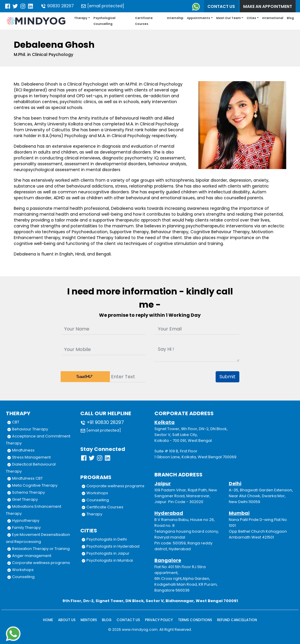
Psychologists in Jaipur (105, 553)
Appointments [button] (198, 18)
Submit (227, 377)
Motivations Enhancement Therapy (34, 510)
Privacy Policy (159, 620)
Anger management (29, 556)
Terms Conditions (195, 620)
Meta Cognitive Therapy (32, 485)
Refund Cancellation (237, 620)
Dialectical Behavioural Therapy (31, 468)
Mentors (89, 620)
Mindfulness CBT (25, 478)
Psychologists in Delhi (104, 539)
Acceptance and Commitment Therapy (38, 440)
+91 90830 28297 (102, 422)
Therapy (92, 514)
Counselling (21, 577)
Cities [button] (251, 18)
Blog (290, 18)
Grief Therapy (22, 499)
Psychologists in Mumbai (107, 560)
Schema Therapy (26, 492)
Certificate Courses (144, 21)
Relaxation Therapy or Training (38, 549)
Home (48, 620)
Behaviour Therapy (28, 429)
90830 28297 (57, 6)
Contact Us (128, 620)
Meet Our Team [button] (229, 18)
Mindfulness (21, 450)
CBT (13, 422)
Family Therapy (24, 528)
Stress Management (29, 457)
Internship (175, 18)
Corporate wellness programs (39, 563)
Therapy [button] (81, 18)
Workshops (20, 570)
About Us (67, 620)
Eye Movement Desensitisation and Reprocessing (38, 538)
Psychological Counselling (104, 21)
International (273, 18)
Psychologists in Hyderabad (110, 546)
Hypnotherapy (23, 521)
